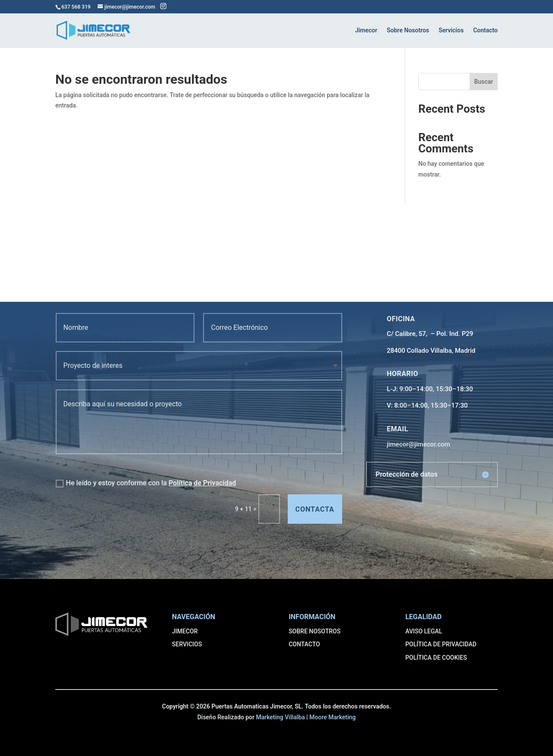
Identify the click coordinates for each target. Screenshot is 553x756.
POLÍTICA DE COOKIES (436, 658)
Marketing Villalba (280, 717)
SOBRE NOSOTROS (315, 631)
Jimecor (366, 30)
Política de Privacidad (202, 483)
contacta (315, 509)
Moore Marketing (332, 717)
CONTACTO (304, 644)
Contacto (485, 30)
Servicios (451, 30)
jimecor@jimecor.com (418, 444)
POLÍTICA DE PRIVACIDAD (441, 644)
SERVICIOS (187, 644)
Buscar (484, 82)
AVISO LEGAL (424, 631)
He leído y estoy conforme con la (146, 483)
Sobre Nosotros (408, 30)
